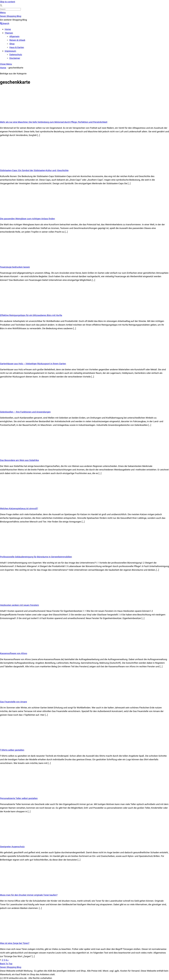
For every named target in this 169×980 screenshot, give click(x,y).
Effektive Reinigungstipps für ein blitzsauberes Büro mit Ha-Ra (31, 315)
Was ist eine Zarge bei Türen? (15, 943)
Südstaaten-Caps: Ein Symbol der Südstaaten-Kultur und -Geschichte (34, 170)
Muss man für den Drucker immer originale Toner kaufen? (29, 895)
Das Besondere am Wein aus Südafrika (19, 460)
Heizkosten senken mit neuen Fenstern (19, 605)
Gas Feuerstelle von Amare (13, 702)
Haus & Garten (17, 47)
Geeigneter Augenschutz (12, 847)
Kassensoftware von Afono (14, 653)
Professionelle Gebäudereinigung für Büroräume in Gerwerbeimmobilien (36, 557)
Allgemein (14, 36)
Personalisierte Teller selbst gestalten (19, 798)
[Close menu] (6, 64)
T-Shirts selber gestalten (12, 750)
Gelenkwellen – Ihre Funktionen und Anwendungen (25, 412)
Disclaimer (15, 58)
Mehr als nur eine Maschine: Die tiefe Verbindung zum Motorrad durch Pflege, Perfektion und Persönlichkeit (54, 122)
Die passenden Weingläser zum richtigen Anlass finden (27, 219)
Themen (9, 33)
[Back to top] (6, 964)
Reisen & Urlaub (17, 40)
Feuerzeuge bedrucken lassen (15, 267)
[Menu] (3, 13)
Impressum (10, 51)
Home (8, 29)
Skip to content (8, 2)
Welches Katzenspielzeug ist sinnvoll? (19, 508)
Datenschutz (16, 55)
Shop (12, 44)
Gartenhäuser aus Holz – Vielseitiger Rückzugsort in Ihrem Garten (33, 364)
